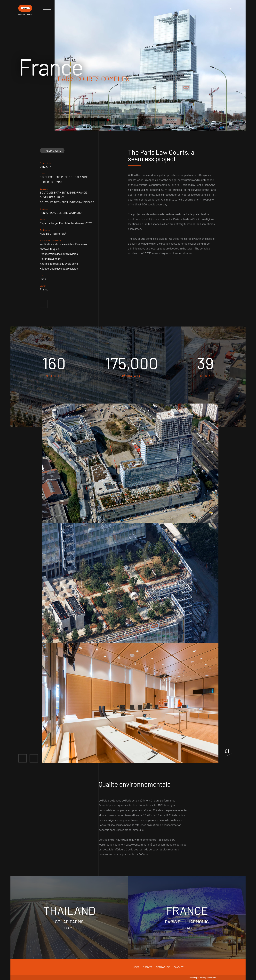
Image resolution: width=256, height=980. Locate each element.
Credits (148, 967)
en (230, 9)
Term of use (163, 967)
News (136, 967)
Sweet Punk (211, 978)
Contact (179, 967)
